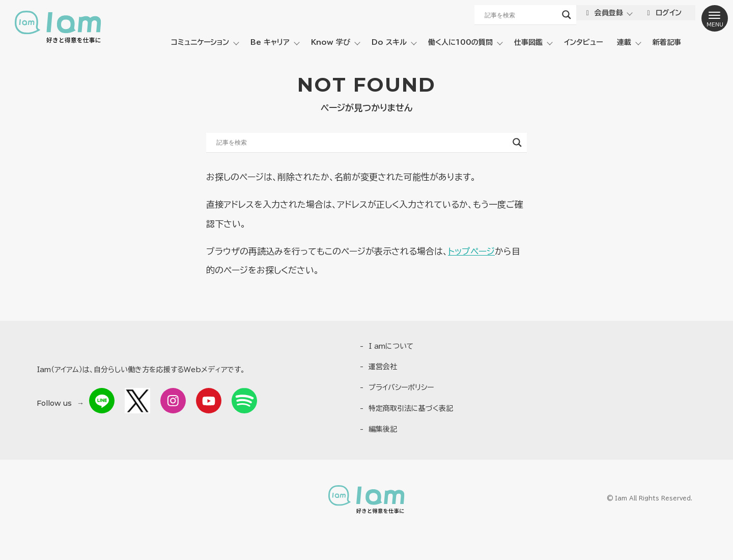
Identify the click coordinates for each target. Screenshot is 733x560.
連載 (624, 42)
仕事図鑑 (528, 42)
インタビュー (583, 42)
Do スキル (389, 42)
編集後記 (383, 429)
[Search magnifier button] (566, 15)
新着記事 (667, 42)
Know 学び (331, 42)
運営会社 (383, 367)
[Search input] (520, 15)
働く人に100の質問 (460, 42)
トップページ (471, 251)
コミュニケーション (200, 42)
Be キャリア (270, 42)
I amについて (391, 346)
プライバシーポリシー (401, 387)
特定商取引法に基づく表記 (411, 408)
